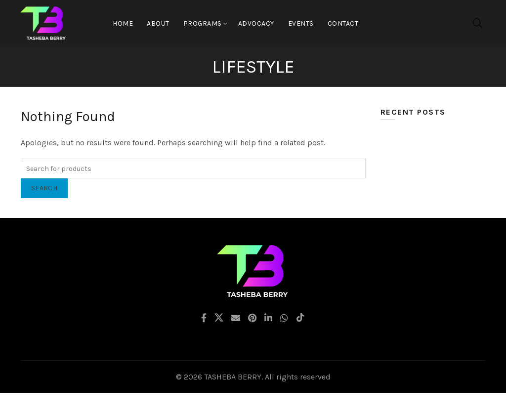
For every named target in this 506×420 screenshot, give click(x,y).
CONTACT (343, 23)
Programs (203, 23)
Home (123, 23)
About (158, 23)
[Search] (478, 23)
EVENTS (301, 23)
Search (44, 188)
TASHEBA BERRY (233, 377)
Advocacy (256, 23)
